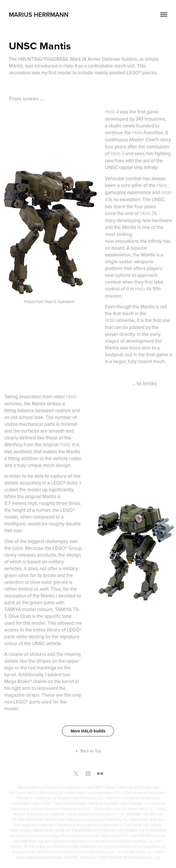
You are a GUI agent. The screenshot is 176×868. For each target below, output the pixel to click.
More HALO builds (88, 731)
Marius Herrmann (39, 14)
